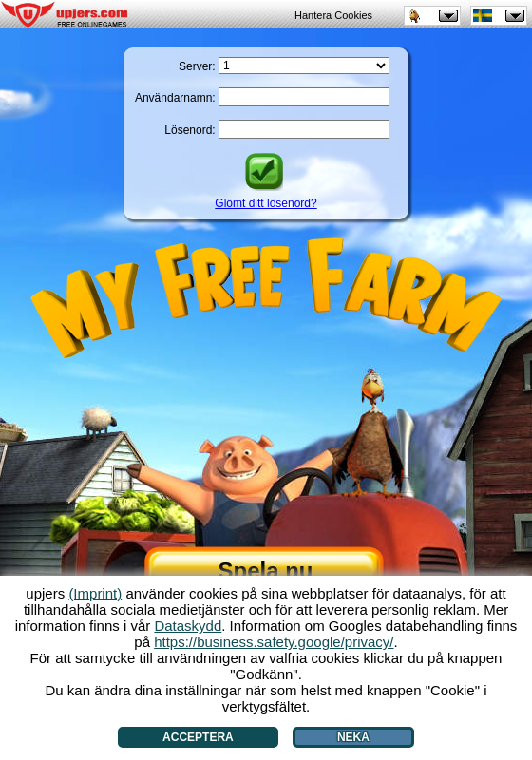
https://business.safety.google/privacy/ (274, 642)
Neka (353, 737)
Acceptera (198, 737)
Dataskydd (188, 626)
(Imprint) (95, 593)
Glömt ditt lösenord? (266, 203)
